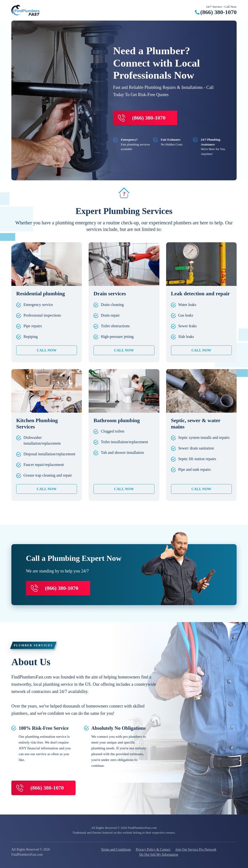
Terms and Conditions (116, 849)
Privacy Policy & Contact (153, 849)
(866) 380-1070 (218, 12)
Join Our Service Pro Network (196, 849)
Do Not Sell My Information (159, 855)
